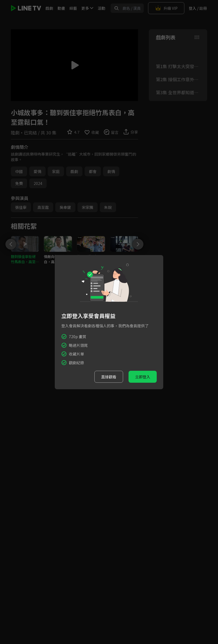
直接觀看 (109, 377)
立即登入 (143, 377)
